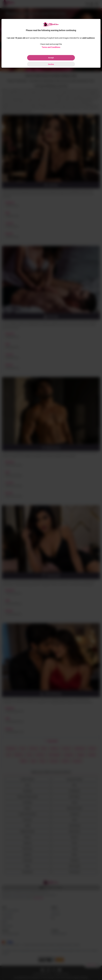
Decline (51, 64)
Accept (51, 58)
